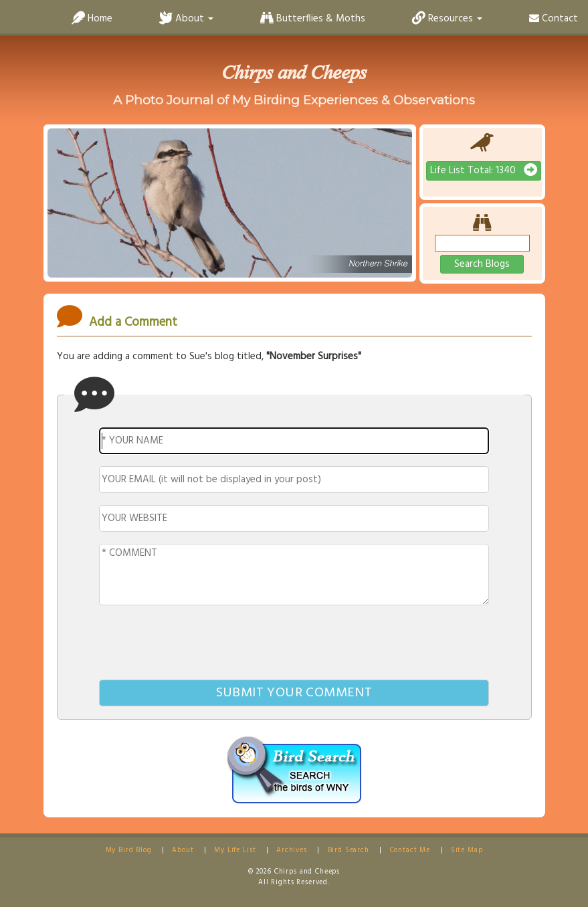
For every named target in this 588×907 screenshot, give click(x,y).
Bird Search (349, 850)
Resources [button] (447, 19)
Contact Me (410, 850)
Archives (292, 850)
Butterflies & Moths (313, 19)
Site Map (467, 850)
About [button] (186, 19)
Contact (554, 19)
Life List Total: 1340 (484, 171)
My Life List (235, 850)
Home (92, 19)
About (183, 850)
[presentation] (294, 645)
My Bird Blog (129, 850)
